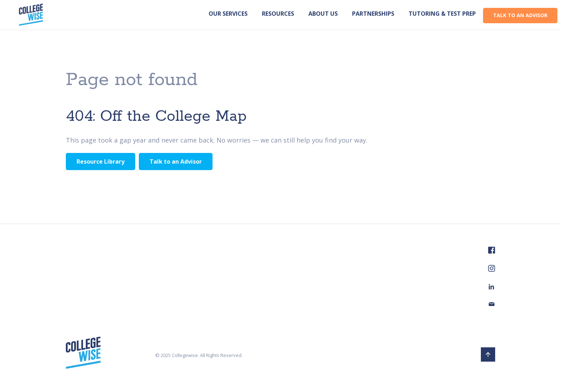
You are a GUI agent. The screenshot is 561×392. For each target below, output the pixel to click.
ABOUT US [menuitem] (323, 14)
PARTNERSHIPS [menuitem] (373, 14)
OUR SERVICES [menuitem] (228, 14)
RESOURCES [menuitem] (278, 14)
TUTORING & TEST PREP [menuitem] (442, 14)
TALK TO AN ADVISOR (520, 15)
